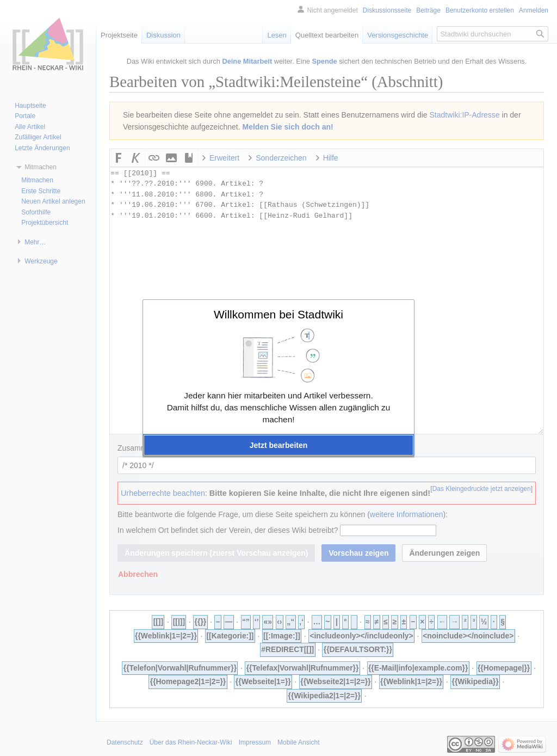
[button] (278, 445)
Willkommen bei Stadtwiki (278, 314)
